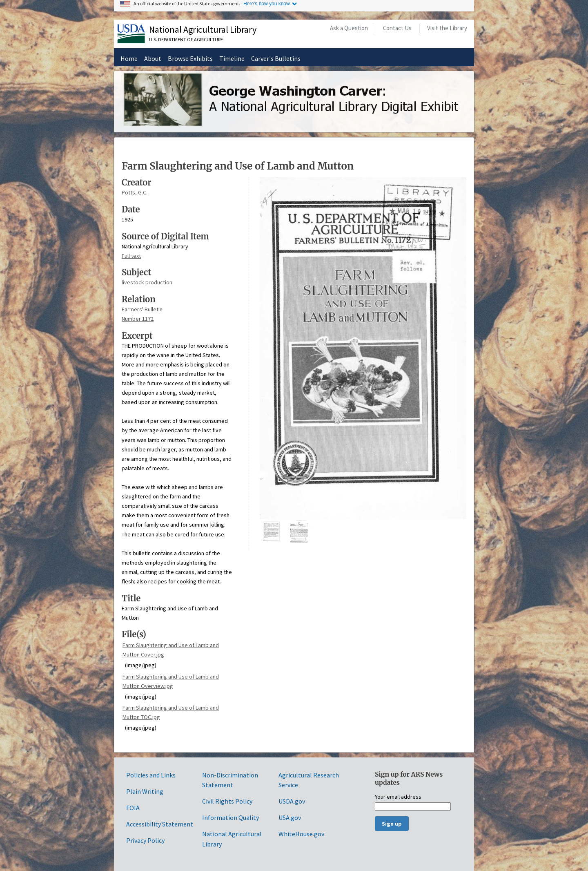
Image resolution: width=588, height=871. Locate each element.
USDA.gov (292, 801)
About (153, 58)
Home (129, 58)
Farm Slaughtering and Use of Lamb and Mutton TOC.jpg (171, 712)
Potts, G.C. (135, 192)
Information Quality (231, 817)
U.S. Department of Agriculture (186, 39)
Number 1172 (138, 319)
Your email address (398, 797)
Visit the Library (447, 28)
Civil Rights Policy (227, 801)
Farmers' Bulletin (142, 309)
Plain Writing (145, 791)
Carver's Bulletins (276, 58)
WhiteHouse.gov (301, 834)
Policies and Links (151, 775)
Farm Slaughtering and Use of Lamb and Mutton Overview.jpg (171, 681)
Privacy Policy (145, 840)
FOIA (133, 808)
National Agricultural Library (203, 29)
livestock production (147, 282)
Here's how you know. (267, 4)
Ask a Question (349, 28)
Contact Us (397, 28)
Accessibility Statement (160, 824)
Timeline (232, 58)
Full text (131, 256)
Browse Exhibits (190, 58)
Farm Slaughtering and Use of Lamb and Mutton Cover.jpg (171, 650)
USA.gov (290, 817)
